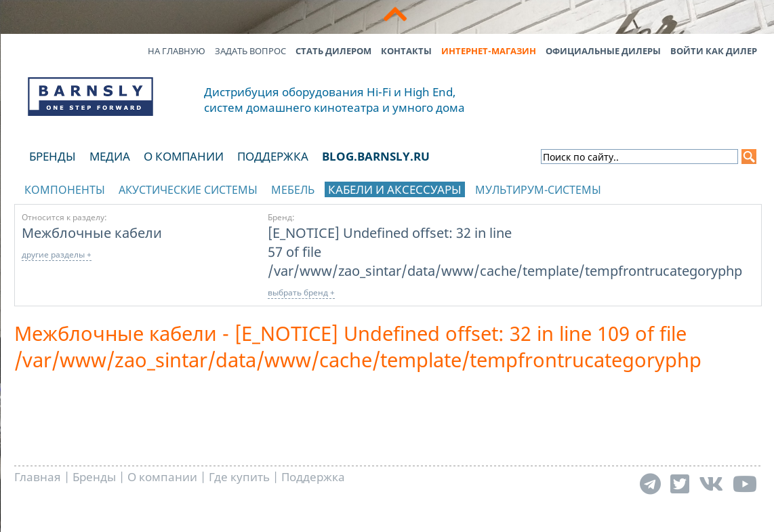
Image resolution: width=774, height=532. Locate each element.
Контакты (406, 51)
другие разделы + (57, 254)
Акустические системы (188, 190)
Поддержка (273, 156)
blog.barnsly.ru (376, 156)
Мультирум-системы (538, 190)
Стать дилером (333, 51)
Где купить (239, 477)
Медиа (110, 156)
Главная (38, 477)
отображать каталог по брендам (676, 187)
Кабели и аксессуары (395, 189)
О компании (184, 156)
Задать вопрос (250, 51)
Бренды (53, 156)
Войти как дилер (714, 51)
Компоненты (65, 190)
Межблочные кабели (92, 232)
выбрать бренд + (301, 292)
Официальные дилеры (603, 51)
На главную (177, 51)
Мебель (293, 190)
